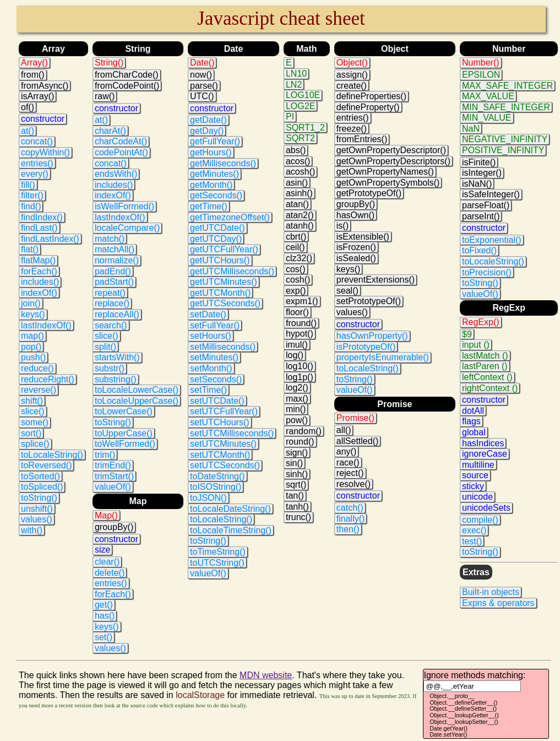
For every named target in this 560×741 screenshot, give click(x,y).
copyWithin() (45, 152)
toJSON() (208, 498)
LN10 (296, 74)
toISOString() (216, 487)
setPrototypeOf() (369, 301)
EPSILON (481, 75)
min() (296, 409)
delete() (110, 573)
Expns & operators (498, 603)
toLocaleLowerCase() (137, 390)
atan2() (300, 215)
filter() (32, 195)
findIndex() (42, 217)
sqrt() (296, 485)
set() (104, 637)
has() (105, 616)
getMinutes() (214, 174)
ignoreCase (485, 454)
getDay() (207, 131)
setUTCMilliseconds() (232, 433)
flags (471, 421)
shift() (32, 401)
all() (344, 430)
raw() (105, 96)
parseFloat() (486, 205)
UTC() (202, 96)
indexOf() (39, 293)
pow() (297, 420)
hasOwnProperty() (372, 336)
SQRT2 (300, 138)
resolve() (354, 484)
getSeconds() (216, 195)
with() (32, 530)
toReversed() (46, 465)
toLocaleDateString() (230, 509)
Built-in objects (491, 592)
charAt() (110, 131)
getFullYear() (215, 141)
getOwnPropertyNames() (385, 172)
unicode (477, 497)
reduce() (37, 368)
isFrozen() (356, 247)
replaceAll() (117, 314)
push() (33, 357)
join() (31, 303)
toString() (39, 498)
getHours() (211, 152)
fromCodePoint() (127, 86)
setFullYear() (215, 325)
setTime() (208, 390)
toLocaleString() (52, 455)
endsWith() (116, 174)
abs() (296, 150)
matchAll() (115, 249)
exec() (474, 530)
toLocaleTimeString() (231, 530)
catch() (350, 508)
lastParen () (485, 366)
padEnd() (113, 271)
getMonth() (211, 185)
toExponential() (492, 240)
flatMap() (38, 260)
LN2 (294, 85)
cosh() (298, 280)
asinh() (299, 193)
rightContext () (490, 388)
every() (35, 174)
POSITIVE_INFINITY (503, 150)
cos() (296, 269)
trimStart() (114, 476)
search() (111, 325)
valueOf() (113, 487)
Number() (481, 63)
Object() (352, 63)
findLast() (39, 228)
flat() (30, 249)
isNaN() (477, 184)
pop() (31, 347)
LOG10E (303, 95)
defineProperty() (368, 107)
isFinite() (479, 162)
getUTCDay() (216, 239)
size (102, 550)
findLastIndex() (50, 239)
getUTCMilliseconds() (232, 271)
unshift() (37, 509)
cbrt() (296, 237)
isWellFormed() (124, 206)
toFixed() (479, 250)
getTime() (209, 206)
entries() (37, 163)
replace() (112, 303)
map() (32, 336)
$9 (467, 334)
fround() (301, 323)
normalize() (117, 260)
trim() (105, 455)
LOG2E (300, 106)
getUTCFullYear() (224, 249)
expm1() (302, 301)
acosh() (300, 172)
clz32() (299, 258)
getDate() (208, 120)
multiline (478, 465)
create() (352, 86)
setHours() (211, 336)
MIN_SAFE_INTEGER (506, 107)
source (475, 475)
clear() (107, 562)
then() (348, 529)
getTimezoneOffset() (230, 217)
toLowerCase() (124, 411)
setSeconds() (216, 379)
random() (304, 431)
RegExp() (481, 322)
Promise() (355, 418)
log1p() (300, 377)
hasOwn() (355, 215)
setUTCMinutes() (223, 444)
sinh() (297, 474)
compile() (480, 520)
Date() (202, 63)
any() (346, 451)
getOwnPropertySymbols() (388, 183)
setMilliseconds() (223, 347)
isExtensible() (363, 237)
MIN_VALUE (487, 118)
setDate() (208, 314)
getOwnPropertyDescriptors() (393, 161)
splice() (35, 444)
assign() (352, 75)
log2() (297, 388)
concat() (37, 141)
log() (295, 355)
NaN (471, 129)
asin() (297, 183)
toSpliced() (42, 487)
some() (35, 422)
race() (348, 463)
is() (342, 226)
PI (290, 117)
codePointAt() (121, 152)
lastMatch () (485, 356)
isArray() (37, 96)
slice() (33, 411)
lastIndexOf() (46, 325)
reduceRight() (48, 379)
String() (109, 63)
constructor (43, 119)
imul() (297, 345)
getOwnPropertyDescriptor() (391, 150)
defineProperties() (371, 96)
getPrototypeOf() (369, 193)
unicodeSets (486, 508)
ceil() (295, 247)
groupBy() (114, 527)
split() (105, 347)
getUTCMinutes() (224, 282)
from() (33, 75)
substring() (116, 379)
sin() (294, 463)
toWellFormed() (125, 444)
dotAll (473, 411)
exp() (296, 291)
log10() (300, 366)
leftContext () (487, 377)
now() (201, 75)
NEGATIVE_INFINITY (505, 139)
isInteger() (482, 173)
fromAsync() (45, 86)
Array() (34, 63)
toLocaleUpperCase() (137, 401)
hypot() (300, 334)
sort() (31, 433)
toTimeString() (218, 552)
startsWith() (117, 357)
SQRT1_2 (305, 128)
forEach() (39, 271)
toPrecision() (487, 272)
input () (476, 345)
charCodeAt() (121, 141)
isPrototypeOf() (366, 347)
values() (37, 519)
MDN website (266, 675)
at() (28, 131)
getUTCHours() (220, 260)
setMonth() (211, 368)
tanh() (297, 507)
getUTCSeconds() (225, 303)
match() (110, 239)
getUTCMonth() (220, 293)
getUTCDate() (218, 228)
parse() (204, 86)
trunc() (298, 517)
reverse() (39, 390)
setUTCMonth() (220, 455)
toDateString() (218, 476)
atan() (297, 204)
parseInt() (481, 216)
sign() (297, 453)
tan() (295, 496)
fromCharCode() (127, 75)
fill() (28, 185)
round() (300, 442)
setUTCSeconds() (225, 465)
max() (297, 399)
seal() (347, 291)
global (474, 432)
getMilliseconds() (223, 163)
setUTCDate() (217, 401)
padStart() (114, 282)
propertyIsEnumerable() (383, 357)
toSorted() (40, 476)
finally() (351, 519)
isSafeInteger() (491, 194)
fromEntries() (362, 139)
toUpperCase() (124, 433)
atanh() (300, 226)
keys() (33, 314)
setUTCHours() (220, 422)
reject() (350, 473)
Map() (106, 515)
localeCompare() (127, 228)
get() (104, 605)
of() (28, 107)
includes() (40, 282)
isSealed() (356, 258)
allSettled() (357, 441)
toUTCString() (217, 563)
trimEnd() (113, 465)
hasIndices (483, 443)
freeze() (352, 129)
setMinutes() (214, 357)
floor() (297, 312)
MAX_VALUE (488, 96)
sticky (473, 486)
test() (472, 541)
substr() (110, 368)
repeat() (110, 293)
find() (31, 206)
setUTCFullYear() (224, 411)
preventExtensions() (376, 280)
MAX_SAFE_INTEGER (507, 86)
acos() (298, 161)
